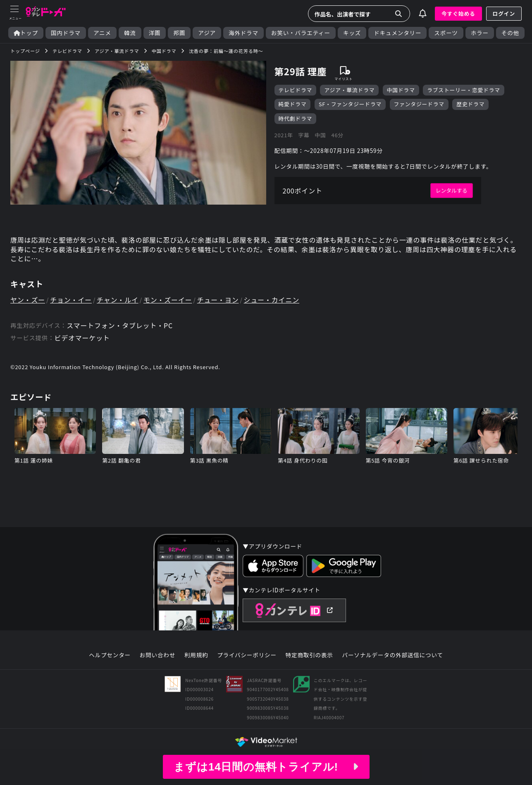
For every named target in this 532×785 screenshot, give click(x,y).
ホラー (480, 33)
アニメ (102, 33)
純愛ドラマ (293, 104)
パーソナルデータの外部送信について (393, 655)
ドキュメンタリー (397, 33)
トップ (26, 33)
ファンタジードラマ (419, 104)
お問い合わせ (157, 655)
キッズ (352, 33)
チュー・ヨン (218, 300)
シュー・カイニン (272, 300)
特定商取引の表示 (309, 655)
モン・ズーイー (168, 300)
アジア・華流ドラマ (349, 90)
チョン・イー (71, 300)
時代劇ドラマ (296, 118)
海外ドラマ (243, 33)
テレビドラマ (296, 90)
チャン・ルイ (118, 300)
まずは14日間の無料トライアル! (266, 767)
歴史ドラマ (470, 104)
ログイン (504, 13)
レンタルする (452, 190)
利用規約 (196, 655)
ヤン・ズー (28, 300)
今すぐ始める (458, 13)
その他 (510, 33)
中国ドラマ (401, 90)
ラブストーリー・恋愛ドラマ (464, 90)
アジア (207, 33)
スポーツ (446, 33)
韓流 (130, 33)
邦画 (179, 33)
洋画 (155, 33)
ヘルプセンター (110, 655)
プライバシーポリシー (247, 655)
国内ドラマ (66, 33)
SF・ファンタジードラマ (350, 104)
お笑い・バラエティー (301, 33)
